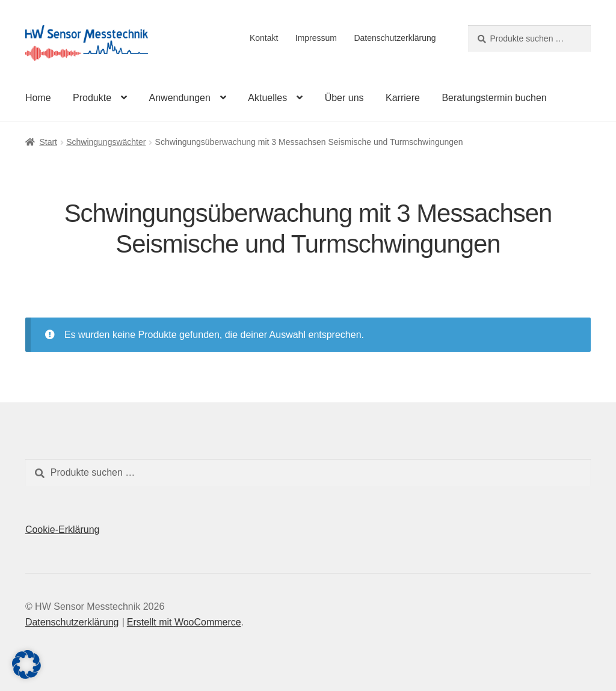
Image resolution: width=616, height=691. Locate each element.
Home (38, 98)
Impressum (316, 38)
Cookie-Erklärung (63, 530)
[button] (26, 665)
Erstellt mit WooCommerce (184, 622)
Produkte (92, 98)
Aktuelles (267, 98)
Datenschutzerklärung (395, 38)
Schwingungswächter (106, 142)
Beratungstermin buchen (494, 98)
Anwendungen (180, 98)
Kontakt (264, 38)
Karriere (403, 98)
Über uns (344, 98)
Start (48, 142)
